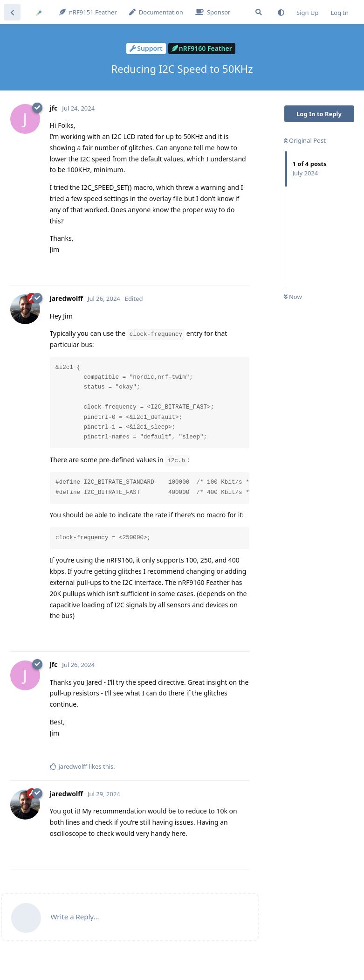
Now (293, 297)
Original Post (305, 140)
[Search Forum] (259, 12)
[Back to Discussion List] (12, 12)
